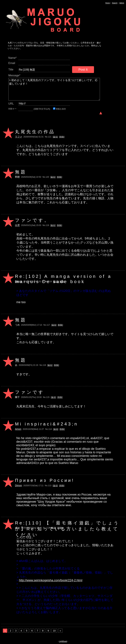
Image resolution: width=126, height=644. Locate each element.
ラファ (19, 137)
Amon (18, 429)
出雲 (17, 225)
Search (115, 3)
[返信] (55, 137)
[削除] (62, 137)
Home (108, 3)
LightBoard (63, 641)
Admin (122, 3)
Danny (19, 281)
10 (54, 631)
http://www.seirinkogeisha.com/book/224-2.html (51, 580)
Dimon (19, 485)
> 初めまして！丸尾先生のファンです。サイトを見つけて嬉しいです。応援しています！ (54, 89)
